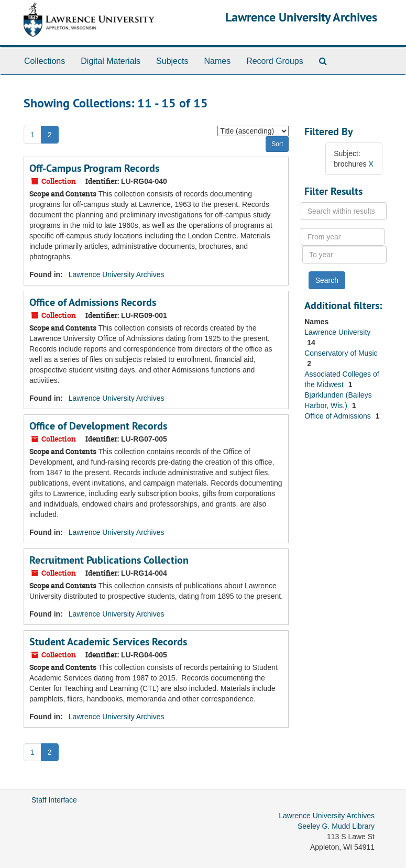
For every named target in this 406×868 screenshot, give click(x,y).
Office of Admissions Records (93, 302)
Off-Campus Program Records (94, 168)
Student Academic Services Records (108, 642)
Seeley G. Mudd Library (336, 826)
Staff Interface (54, 800)
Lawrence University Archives (301, 17)
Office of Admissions (338, 416)
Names (217, 61)
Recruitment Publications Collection (109, 560)
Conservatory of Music (341, 353)
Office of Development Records (98, 426)
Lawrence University (337, 332)
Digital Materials (111, 61)
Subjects (172, 61)
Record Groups (275, 61)
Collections (45, 61)
